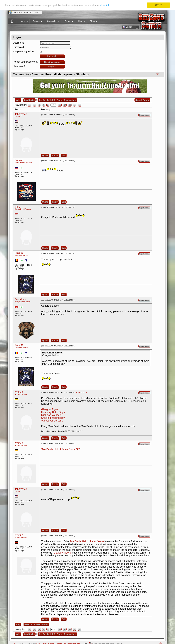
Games (36, 22)
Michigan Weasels (51, 415)
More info (105, 5)
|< (29, 105)
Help (80, 22)
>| (80, 105)
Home (22, 22)
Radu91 (19, 253)
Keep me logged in (23, 51)
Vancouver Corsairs (52, 421)
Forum (67, 22)
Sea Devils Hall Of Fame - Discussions (57, 100)
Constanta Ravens (22, 255)
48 (70, 105)
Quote (45, 155)
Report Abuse (144, 115)
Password (18, 47)
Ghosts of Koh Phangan (23, 163)
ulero (17, 207)
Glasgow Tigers (50, 409)
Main (18, 100)
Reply (55, 155)
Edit (64, 155)
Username (19, 43)
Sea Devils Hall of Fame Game (87, 541)
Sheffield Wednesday (53, 418)
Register (52, 67)
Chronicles (52, 22)
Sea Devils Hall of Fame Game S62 (61, 449)
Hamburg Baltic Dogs (53, 412)
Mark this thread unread (36, 624)
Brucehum (20, 299)
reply (18, 624)
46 (60, 105)
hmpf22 (19, 392)
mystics (17, 116)
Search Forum (142, 100)
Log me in (52, 56)
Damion (19, 160)
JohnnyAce (21, 114)
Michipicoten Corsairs (23, 302)
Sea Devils (29, 100)
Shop (92, 22)
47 (65, 105)
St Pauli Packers (21, 394)
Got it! (158, 5)
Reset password (52, 62)
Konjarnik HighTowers (23, 209)
